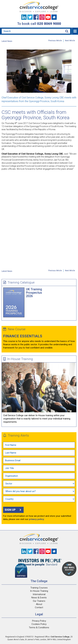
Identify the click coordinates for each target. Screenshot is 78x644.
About (39, 604)
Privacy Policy (39, 621)
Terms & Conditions (39, 627)
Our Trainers (39, 601)
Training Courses (39, 588)
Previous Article (55, 41)
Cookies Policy (39, 624)
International (39, 594)
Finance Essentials (23, 336)
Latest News (7, 41)
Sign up (13, 510)
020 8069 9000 (49, 24)
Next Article (70, 41)
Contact (39, 607)
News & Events (39, 598)
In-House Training (18, 359)
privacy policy (36, 519)
